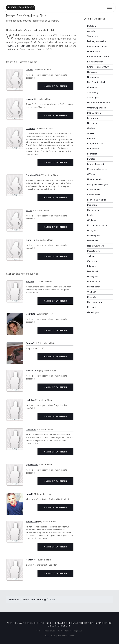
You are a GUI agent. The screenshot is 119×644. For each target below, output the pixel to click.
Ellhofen (91, 159)
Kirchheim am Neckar (98, 225)
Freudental (93, 271)
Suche (39, 631)
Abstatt (91, 133)
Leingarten (93, 118)
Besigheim (92, 205)
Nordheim (92, 123)
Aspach (91, 31)
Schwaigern (93, 98)
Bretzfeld (92, 297)
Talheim (91, 256)
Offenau (91, 174)
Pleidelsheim (93, 251)
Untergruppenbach (97, 108)
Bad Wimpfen (94, 113)
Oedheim (92, 128)
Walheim (92, 292)
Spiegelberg (93, 36)
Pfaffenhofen (94, 287)
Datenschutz (50, 631)
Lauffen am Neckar (97, 200)
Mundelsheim (94, 282)
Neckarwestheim (96, 246)
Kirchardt (92, 307)
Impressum (78, 631)
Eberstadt (92, 154)
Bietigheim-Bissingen (98, 184)
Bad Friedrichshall (96, 82)
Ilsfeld (90, 215)
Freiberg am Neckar (97, 41)
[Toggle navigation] (109, 8)
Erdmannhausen (95, 62)
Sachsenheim (94, 195)
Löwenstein (93, 149)
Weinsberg (93, 92)
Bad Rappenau (95, 302)
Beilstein (91, 26)
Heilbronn (92, 72)
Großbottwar (94, 52)
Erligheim (92, 266)
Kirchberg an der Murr (98, 67)
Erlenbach (92, 138)
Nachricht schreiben (55, 86)
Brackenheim (94, 190)
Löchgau (91, 230)
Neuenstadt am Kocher (99, 103)
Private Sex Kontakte (18, 46)
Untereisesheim (95, 179)
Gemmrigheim (94, 236)
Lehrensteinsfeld (96, 164)
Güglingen (92, 220)
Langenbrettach (95, 144)
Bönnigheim (93, 210)
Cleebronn (92, 261)
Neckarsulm (93, 77)
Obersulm (92, 87)
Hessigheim (93, 277)
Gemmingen (93, 312)
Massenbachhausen (97, 169)
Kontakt (68, 631)
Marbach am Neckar (97, 46)
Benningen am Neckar (98, 57)
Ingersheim (93, 241)
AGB (60, 631)
